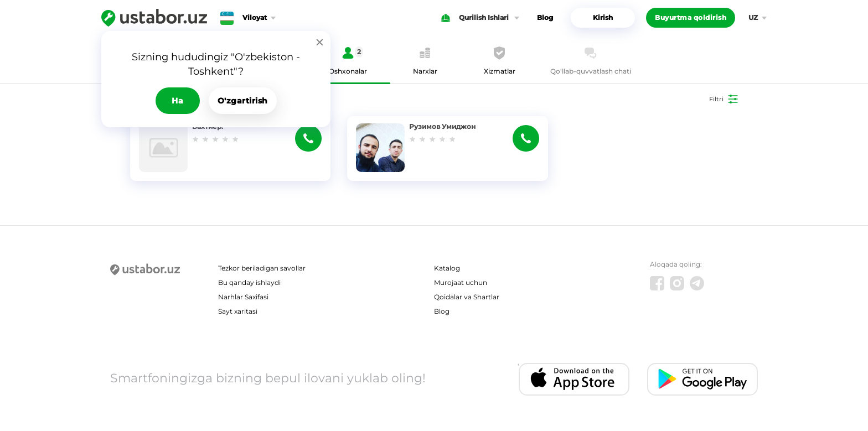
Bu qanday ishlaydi (249, 282)
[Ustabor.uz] (154, 18)
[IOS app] (574, 379)
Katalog (447, 268)
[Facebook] (657, 283)
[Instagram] (677, 283)
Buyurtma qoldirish (691, 17)
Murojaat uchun (461, 282)
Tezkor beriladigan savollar (262, 268)
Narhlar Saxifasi (243, 297)
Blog (545, 17)
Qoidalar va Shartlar (467, 297)
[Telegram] (697, 283)
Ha (177, 101)
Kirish (603, 17)
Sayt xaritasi (238, 311)
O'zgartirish (243, 101)
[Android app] (702, 379)
